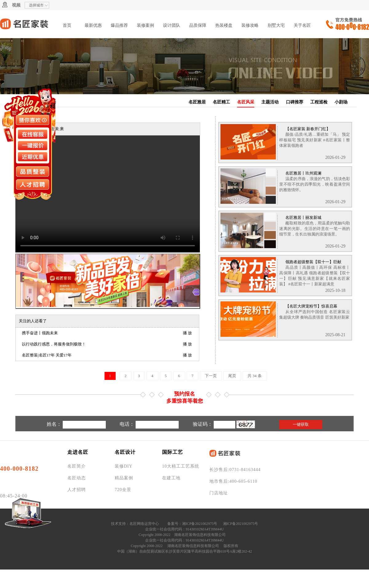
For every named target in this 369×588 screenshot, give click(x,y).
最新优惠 (93, 25)
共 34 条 (255, 376)
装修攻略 (250, 25)
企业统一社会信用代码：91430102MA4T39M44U (184, 529)
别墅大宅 (276, 25)
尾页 (232, 376)
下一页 (211, 376)
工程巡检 (319, 102)
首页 (67, 25)
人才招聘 (77, 490)
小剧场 (341, 102)
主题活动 (270, 102)
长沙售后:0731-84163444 (235, 470)
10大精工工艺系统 (181, 466)
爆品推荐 (119, 25)
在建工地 (171, 478)
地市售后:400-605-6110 (233, 481)
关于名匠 (302, 25)
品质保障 (198, 25)
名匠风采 (246, 102)
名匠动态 (77, 478)
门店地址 (219, 493)
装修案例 (145, 25)
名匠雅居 (197, 102)
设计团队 (172, 25)
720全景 (123, 490)
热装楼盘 (224, 25)
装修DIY (124, 466)
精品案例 (124, 478)
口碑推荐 (295, 102)
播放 (188, 333)
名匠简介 (77, 466)
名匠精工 (221, 102)
